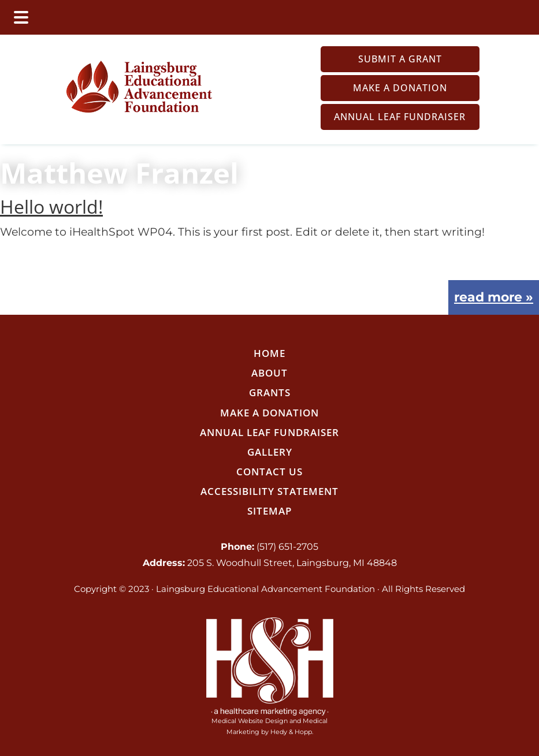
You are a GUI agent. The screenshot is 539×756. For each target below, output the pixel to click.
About (269, 373)
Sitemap (269, 511)
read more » (494, 297)
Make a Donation (400, 88)
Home (269, 353)
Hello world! (51, 206)
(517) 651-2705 (287, 547)
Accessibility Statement (269, 491)
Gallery (270, 452)
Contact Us (269, 472)
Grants (270, 392)
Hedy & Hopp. (292, 732)
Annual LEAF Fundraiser (400, 117)
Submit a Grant (400, 59)
